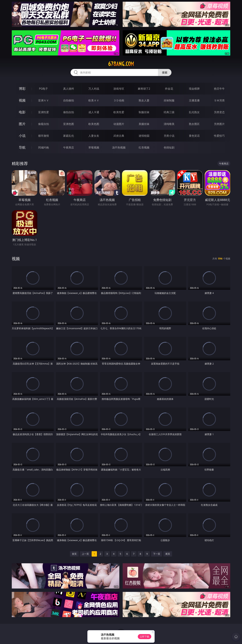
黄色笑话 (194, 136)
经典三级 (169, 112)
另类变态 (219, 112)
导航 (22, 147)
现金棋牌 (194, 89)
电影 (22, 112)
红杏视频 (144, 147)
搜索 (165, 72)
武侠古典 (119, 136)
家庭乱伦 (69, 136)
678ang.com (121, 64)
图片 (22, 124)
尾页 (168, 554)
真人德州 (69, 89)
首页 (74, 554)
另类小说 (169, 136)
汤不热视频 (119, 147)
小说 (22, 136)
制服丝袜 (144, 112)
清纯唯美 (169, 124)
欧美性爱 (119, 112)
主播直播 (194, 100)
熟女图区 (194, 124)
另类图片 (219, 124)
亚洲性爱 (44, 112)
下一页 (157, 554)
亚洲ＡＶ (44, 100)
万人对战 (94, 89)
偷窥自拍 (44, 124)
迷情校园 (144, 136)
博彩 (22, 89)
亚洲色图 (69, 124)
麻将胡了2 (144, 89)
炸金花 (169, 89)
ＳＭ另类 (219, 100)
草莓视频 (94, 147)
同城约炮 (44, 147)
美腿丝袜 (144, 124)
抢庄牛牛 (219, 89)
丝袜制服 (169, 100)
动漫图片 (119, 124)
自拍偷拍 (69, 100)
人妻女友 (94, 136)
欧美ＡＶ (94, 100)
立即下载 (145, 637)
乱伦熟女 (194, 112)
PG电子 (43, 89)
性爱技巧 (219, 136)
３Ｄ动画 (119, 100)
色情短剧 (169, 147)
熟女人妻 (144, 100)
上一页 (85, 554)
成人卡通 (94, 112)
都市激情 (44, 136)
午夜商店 (69, 147)
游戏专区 (119, 89)
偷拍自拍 (69, 112)
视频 (22, 100)
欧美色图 (94, 124)
